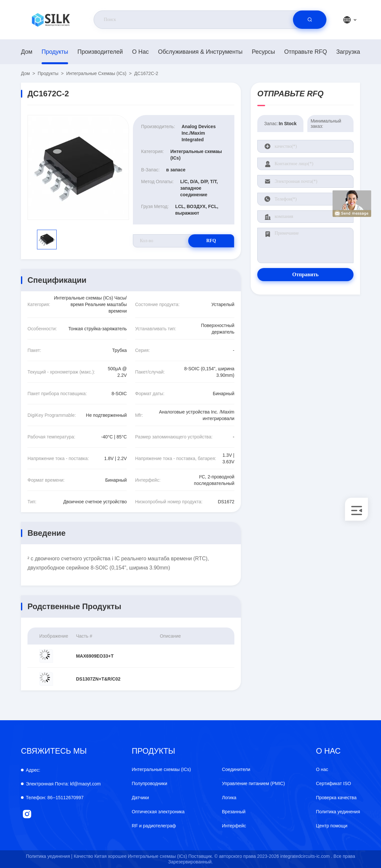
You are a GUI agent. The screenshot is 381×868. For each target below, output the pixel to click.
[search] (310, 20)
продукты (55, 52)
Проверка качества (336, 798)
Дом (27, 52)
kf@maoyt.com (63, 784)
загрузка (348, 52)
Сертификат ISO (333, 783)
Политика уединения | (49, 856)
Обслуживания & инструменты (200, 52)
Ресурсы (263, 52)
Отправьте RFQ (306, 52)
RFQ (211, 241)
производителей (100, 52)
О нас (141, 52)
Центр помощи (332, 826)
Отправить (306, 274)
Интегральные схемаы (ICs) (96, 73)
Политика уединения (338, 812)
